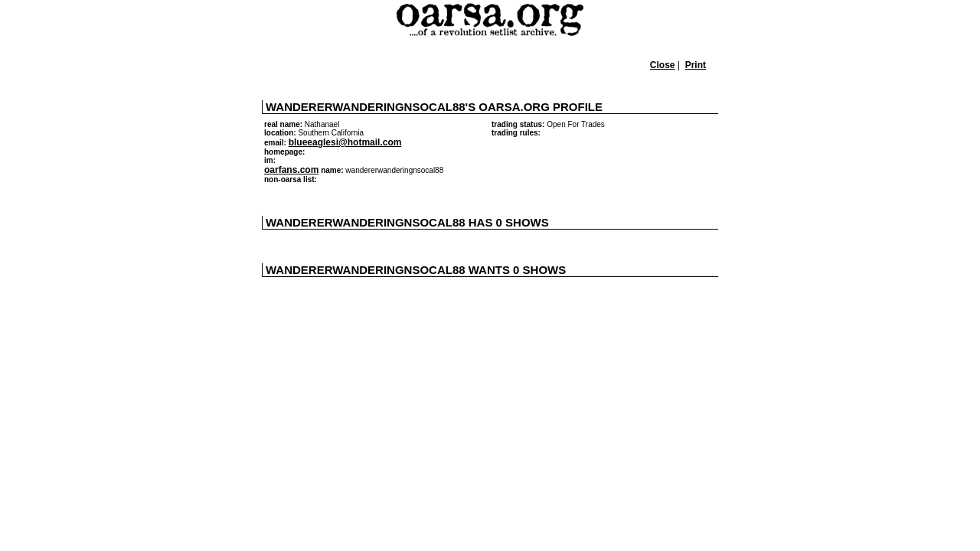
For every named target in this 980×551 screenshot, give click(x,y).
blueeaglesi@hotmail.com (345, 142)
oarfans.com (291, 170)
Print (696, 65)
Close (663, 65)
